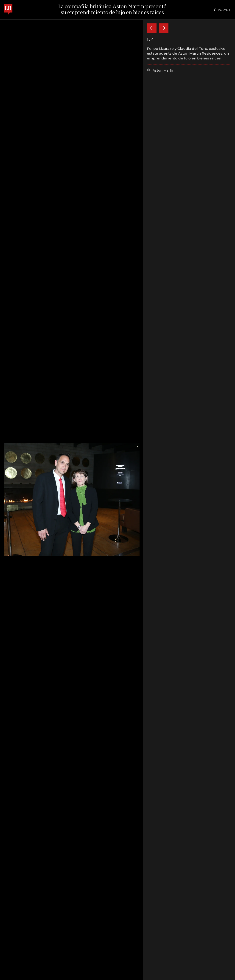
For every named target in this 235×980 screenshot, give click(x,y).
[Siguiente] (164, 28)
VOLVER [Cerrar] (222, 10)
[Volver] (152, 28)
